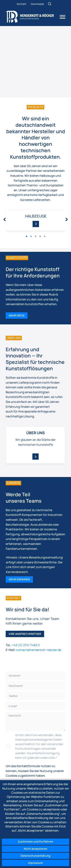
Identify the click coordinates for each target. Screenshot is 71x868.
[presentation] (5, 220)
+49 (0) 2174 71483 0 (26, 645)
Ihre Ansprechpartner (25, 634)
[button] (27, 236)
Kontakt (22, 4)
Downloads (37, 4)
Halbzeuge (36, 216)
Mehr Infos (17, 315)
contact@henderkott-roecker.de (39, 650)
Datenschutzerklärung (35, 856)
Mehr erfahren (19, 579)
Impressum (35, 863)
